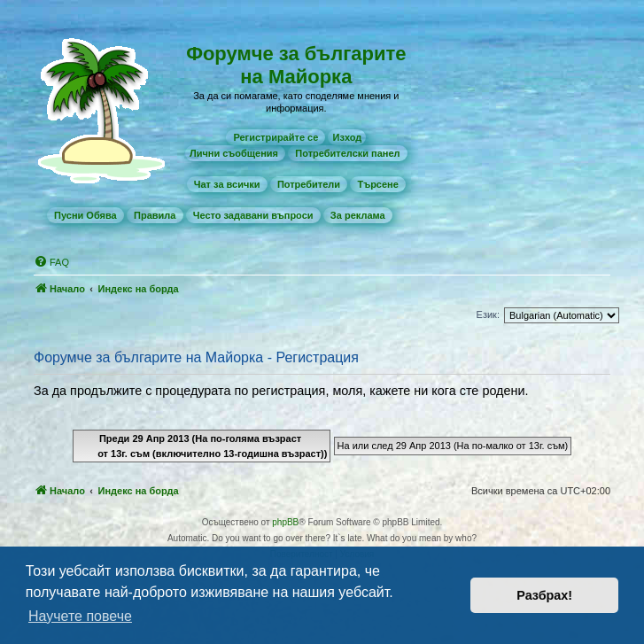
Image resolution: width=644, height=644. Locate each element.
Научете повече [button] (80, 616)
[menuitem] (275, 137)
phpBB (285, 522)
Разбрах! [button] (544, 595)
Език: (488, 314)
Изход (347, 137)
